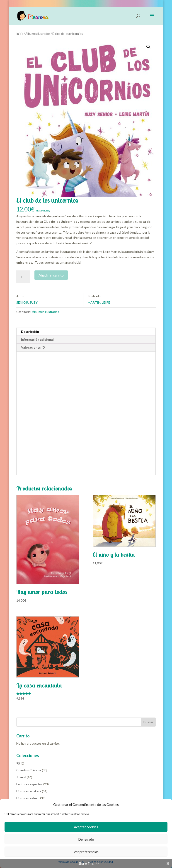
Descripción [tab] (30, 332)
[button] (148, 47)
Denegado (86, 839)
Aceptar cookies (86, 827)
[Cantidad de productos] (23, 277)
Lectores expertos (29, 784)
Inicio (20, 34)
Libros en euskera (29, 791)
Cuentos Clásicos (29, 770)
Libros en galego (28, 798)
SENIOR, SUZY (27, 302)
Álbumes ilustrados (38, 34)
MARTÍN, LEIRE (99, 302)
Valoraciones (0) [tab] (33, 347)
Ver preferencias (86, 852)
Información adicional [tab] (37, 339)
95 (18, 763)
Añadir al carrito (51, 275)
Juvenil (21, 777)
